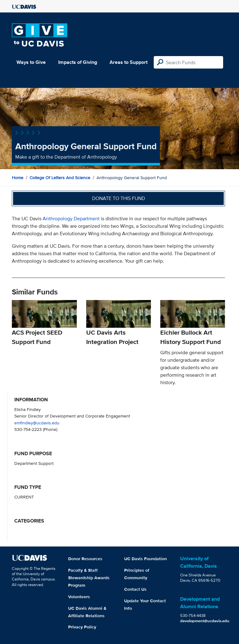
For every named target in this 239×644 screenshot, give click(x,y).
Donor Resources (85, 559)
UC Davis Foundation (145, 559)
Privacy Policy (82, 627)
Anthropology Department (71, 219)
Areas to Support (129, 62)
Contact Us (135, 589)
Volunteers (79, 597)
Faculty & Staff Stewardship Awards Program (89, 578)
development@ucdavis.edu (205, 621)
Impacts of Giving (78, 62)
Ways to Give (31, 62)
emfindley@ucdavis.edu (37, 423)
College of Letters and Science (60, 178)
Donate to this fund (119, 198)
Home (18, 178)
